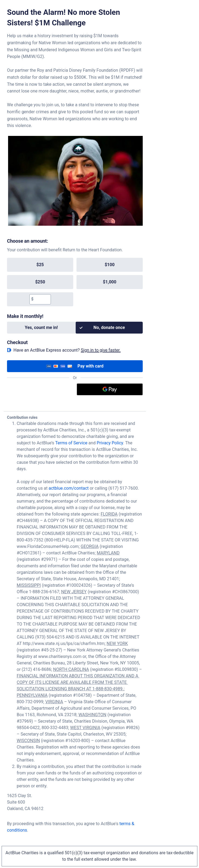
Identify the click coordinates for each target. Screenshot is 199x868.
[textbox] (42, 299)
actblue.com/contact (69, 488)
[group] (75, 282)
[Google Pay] (110, 389)
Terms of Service (71, 443)
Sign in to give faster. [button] (101, 350)
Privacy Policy (110, 443)
